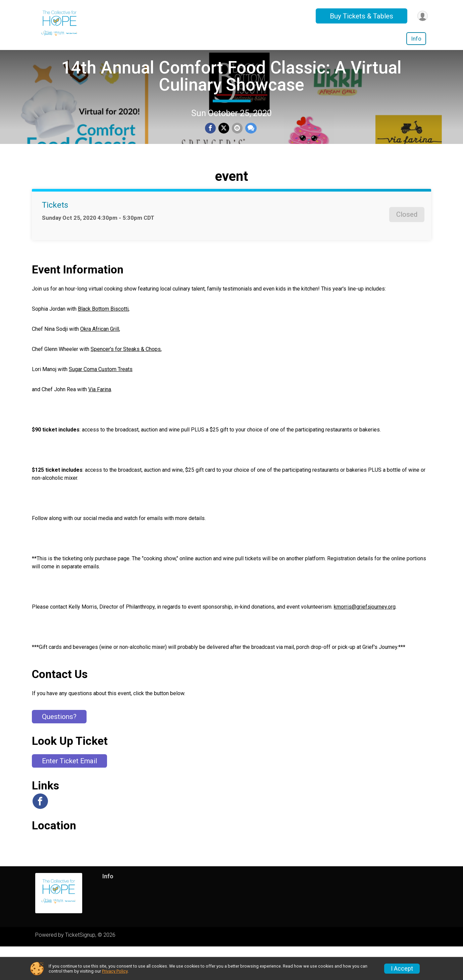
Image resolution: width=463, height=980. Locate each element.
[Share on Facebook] (211, 146)
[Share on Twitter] (224, 146)
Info (416, 39)
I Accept (402, 969)
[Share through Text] (250, 146)
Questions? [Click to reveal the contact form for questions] (59, 750)
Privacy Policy (115, 971)
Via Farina (100, 423)
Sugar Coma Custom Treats (101, 403)
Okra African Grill (100, 363)
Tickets (55, 239)
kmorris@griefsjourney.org (365, 640)
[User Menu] (422, 16)
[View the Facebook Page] (40, 835)
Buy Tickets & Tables (359, 16)
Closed (407, 248)
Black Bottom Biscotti (103, 342)
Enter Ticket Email (69, 794)
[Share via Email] (237, 146)
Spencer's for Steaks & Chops (126, 383)
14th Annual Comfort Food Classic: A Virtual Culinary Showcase (232, 93)
